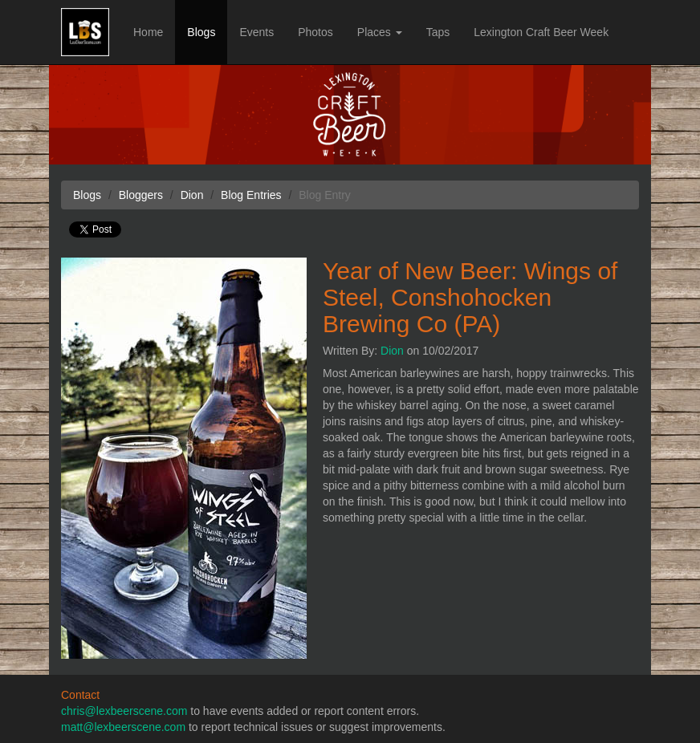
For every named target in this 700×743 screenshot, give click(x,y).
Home (148, 32)
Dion (392, 351)
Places (380, 32)
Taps (438, 32)
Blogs (201, 32)
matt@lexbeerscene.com (123, 727)
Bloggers (141, 195)
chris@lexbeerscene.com (124, 711)
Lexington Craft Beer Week (541, 32)
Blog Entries (251, 195)
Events (256, 32)
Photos (315, 32)
